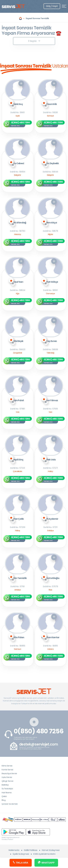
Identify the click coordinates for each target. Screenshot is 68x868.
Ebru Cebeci (18, 164)
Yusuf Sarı (18, 282)
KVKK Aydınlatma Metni (44, 854)
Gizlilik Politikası (31, 850)
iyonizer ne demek (10, 804)
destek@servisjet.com (39, 744)
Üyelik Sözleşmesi (21, 854)
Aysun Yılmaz (50, 401)
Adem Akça (50, 223)
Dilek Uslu (50, 460)
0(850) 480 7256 (39, 731)
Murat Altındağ (18, 223)
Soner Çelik (18, 519)
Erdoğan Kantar (50, 638)
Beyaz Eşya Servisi (9, 773)
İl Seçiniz (34, 41)
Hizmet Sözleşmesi (51, 850)
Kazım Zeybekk (50, 164)
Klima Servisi (7, 766)
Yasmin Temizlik (18, 578)
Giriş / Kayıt (52, 6)
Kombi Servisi (7, 770)
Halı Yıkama (7, 793)
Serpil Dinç (18, 460)
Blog (4, 800)
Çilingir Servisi (8, 781)
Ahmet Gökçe (50, 282)
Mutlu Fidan (18, 638)
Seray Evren (50, 341)
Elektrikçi (5, 785)
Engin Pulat (18, 401)
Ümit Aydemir (50, 519)
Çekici (4, 796)
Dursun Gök (50, 104)
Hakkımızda (14, 850)
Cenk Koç (18, 104)
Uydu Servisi (7, 777)
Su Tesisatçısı (7, 789)
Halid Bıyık (18, 341)
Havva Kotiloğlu (50, 578)
